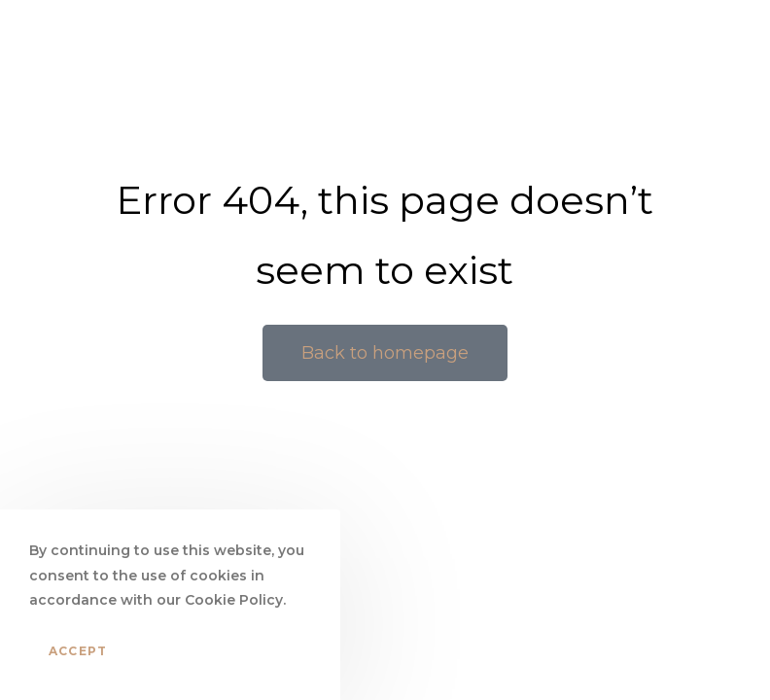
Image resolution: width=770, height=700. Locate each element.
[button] (385, 353)
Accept (78, 651)
